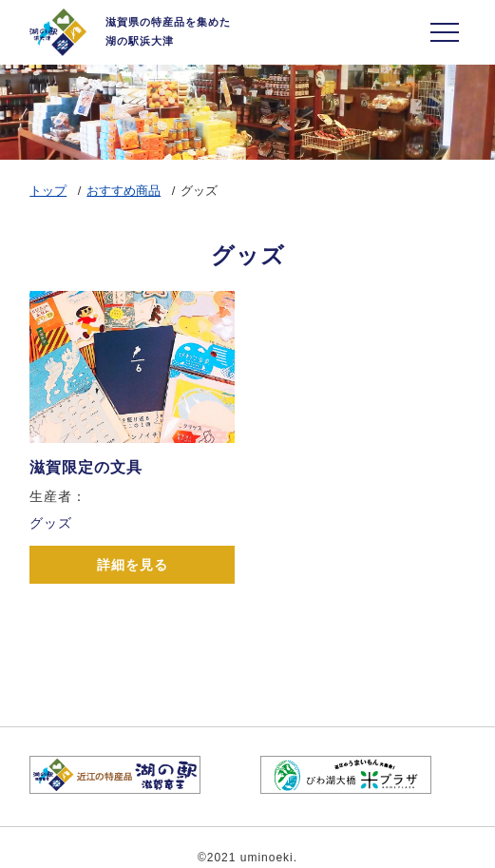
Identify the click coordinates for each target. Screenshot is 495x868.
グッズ (51, 523)
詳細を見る (133, 565)
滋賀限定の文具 (86, 467)
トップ (48, 191)
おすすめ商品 (124, 191)
